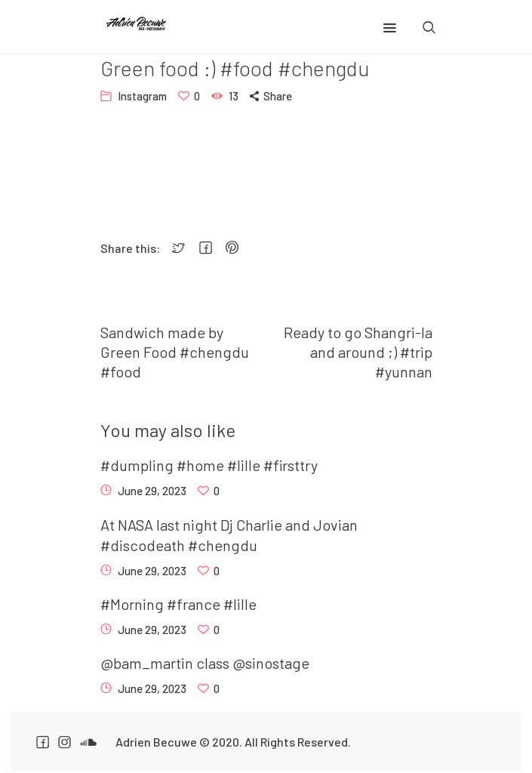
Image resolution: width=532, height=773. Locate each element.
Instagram (142, 96)
